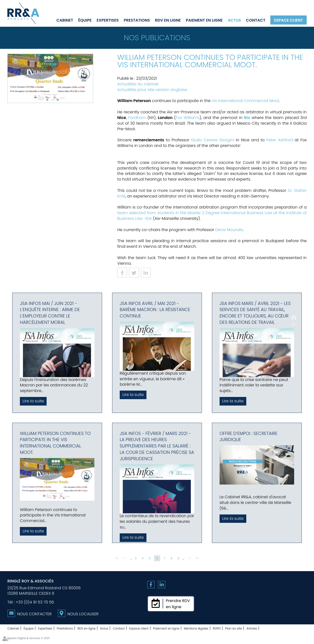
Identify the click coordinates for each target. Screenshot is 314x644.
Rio (247, 118)
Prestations (137, 20)
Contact (256, 20)
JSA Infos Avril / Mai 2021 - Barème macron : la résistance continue (155, 310)
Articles (252, 628)
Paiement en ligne (204, 20)
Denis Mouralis (229, 230)
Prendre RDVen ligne (178, 604)
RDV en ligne (168, 20)
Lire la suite (33, 401)
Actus (234, 20)
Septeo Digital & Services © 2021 (28, 638)
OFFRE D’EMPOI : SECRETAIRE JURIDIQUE (249, 437)
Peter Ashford (280, 140)
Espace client (288, 20)
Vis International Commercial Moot (245, 101)
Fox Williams (188, 118)
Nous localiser (83, 614)
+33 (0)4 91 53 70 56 (35, 602)
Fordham (137, 118)
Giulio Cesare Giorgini (213, 140)
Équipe (85, 20)
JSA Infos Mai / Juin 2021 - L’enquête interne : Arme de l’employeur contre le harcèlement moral (50, 313)
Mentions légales (196, 628)
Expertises (108, 20)
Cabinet (65, 20)
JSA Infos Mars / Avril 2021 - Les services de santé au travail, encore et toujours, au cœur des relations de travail (255, 313)
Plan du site (234, 628)
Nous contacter (34, 614)
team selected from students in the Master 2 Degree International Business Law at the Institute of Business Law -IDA (212, 216)
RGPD (217, 628)
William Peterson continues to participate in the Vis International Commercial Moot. (55, 443)
